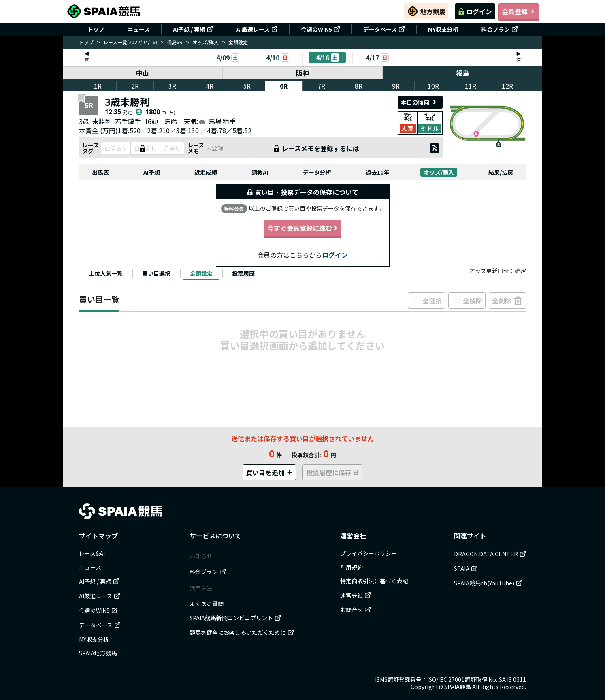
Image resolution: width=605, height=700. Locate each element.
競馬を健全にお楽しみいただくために (242, 632)
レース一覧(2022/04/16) (130, 42)
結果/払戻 (501, 172)
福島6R (175, 42)
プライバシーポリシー (369, 553)
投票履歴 (243, 273)
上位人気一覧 (106, 273)
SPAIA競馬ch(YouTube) (488, 583)
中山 (143, 73)
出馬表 (100, 172)
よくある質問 (207, 604)
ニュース (139, 29)
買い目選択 (156, 273)
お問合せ (356, 610)
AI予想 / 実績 (193, 29)
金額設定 (201, 273)
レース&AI (92, 553)
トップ (96, 29)
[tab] (106, 273)
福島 (462, 73)
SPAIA (466, 568)
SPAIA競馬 (458, 687)
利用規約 (351, 567)
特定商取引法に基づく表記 (374, 581)
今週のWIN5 (321, 29)
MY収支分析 (443, 29)
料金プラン (500, 29)
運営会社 (356, 595)
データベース (384, 29)
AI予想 (152, 172)
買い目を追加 (269, 472)
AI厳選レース (257, 29)
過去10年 (377, 172)
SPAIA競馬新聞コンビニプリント (235, 618)
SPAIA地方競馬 (98, 653)
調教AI (260, 172)
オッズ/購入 (206, 42)
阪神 (302, 73)
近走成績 (206, 172)
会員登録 (519, 11)
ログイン (475, 11)
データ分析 (317, 172)
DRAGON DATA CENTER (490, 554)
